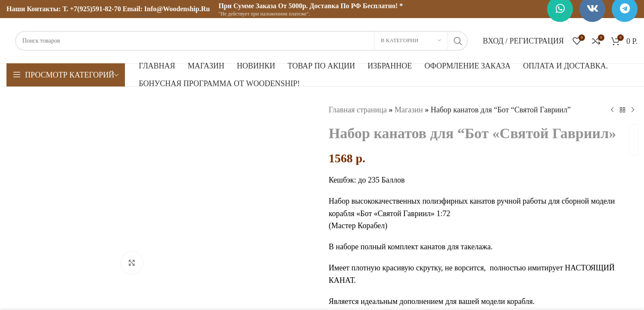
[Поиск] (241, 41)
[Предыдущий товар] (612, 110)
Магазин (408, 110)
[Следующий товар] (632, 110)
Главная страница (358, 110)
